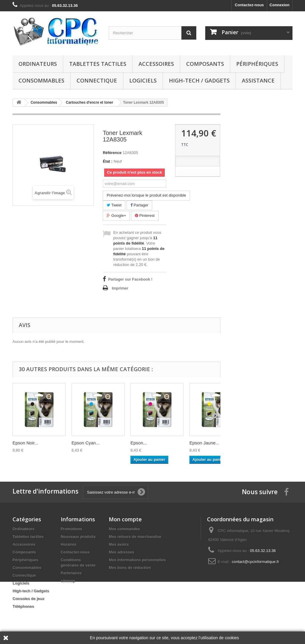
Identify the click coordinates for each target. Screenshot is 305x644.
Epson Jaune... (204, 443)
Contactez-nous (249, 5)
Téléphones (23, 606)
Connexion (280, 5)
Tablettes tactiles (98, 64)
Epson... (139, 443)
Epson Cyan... (85, 443)
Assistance (258, 80)
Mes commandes (124, 529)
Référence (112, 153)
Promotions (71, 529)
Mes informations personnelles (137, 560)
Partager (139, 205)
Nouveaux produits (78, 537)
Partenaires (71, 573)
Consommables (41, 80)
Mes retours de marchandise (135, 537)
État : (108, 161)
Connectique (97, 80)
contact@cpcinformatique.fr (255, 562)
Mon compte (125, 519)
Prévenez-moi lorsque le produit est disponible (146, 195)
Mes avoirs (119, 544)
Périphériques (257, 64)
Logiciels (143, 80)
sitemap (68, 581)
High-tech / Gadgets (199, 80)
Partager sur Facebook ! (130, 279)
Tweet (114, 205)
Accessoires (156, 64)
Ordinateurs (38, 64)
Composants (205, 64)
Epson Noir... (25, 443)
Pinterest (145, 216)
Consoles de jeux (28, 599)
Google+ (116, 216)
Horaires (69, 544)
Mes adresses (121, 552)
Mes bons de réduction (130, 568)
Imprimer (120, 288)
